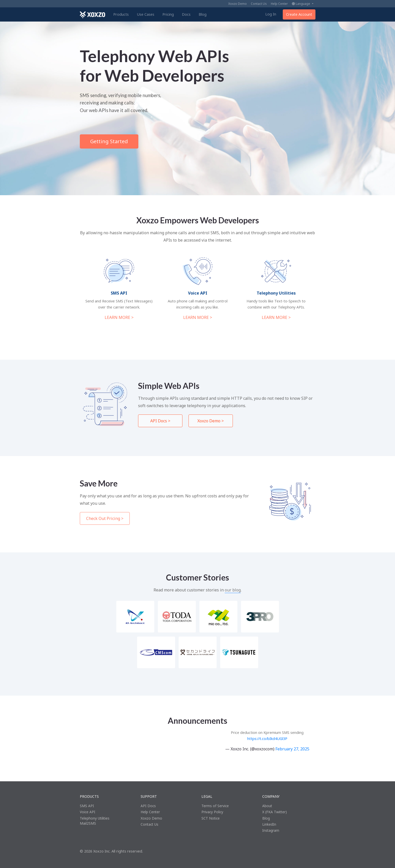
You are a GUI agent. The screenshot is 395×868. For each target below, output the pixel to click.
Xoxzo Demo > (211, 421)
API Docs (148, 806)
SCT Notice (211, 818)
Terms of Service (215, 806)
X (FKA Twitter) (275, 812)
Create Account (299, 14)
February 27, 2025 (292, 749)
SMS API (87, 806)
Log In (271, 14)
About (267, 806)
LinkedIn (269, 824)
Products (121, 14)
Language (301, 4)
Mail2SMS (88, 823)
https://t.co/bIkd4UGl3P (267, 739)
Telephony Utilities (95, 818)
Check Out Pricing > (105, 518)
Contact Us (259, 4)
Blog (203, 14)
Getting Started (109, 141)
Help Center (279, 4)
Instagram (271, 830)
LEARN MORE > (119, 317)
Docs (186, 14)
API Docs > (160, 421)
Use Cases (146, 14)
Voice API (88, 812)
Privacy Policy (212, 812)
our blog (233, 590)
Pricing (168, 14)
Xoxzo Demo (238, 4)
